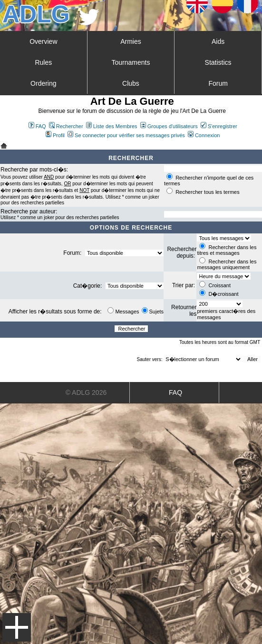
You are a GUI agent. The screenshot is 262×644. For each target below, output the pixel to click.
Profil (55, 135)
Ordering (43, 83)
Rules (43, 62)
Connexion (204, 135)
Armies (131, 41)
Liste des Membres (112, 126)
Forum (218, 83)
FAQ (37, 126)
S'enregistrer (219, 126)
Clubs (131, 83)
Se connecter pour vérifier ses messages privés (126, 135)
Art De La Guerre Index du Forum (4, 146)
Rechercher (66, 126)
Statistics (218, 62)
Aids (218, 41)
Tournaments (131, 62)
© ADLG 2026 (86, 392)
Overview (43, 41)
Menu (17, 627)
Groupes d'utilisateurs (169, 126)
